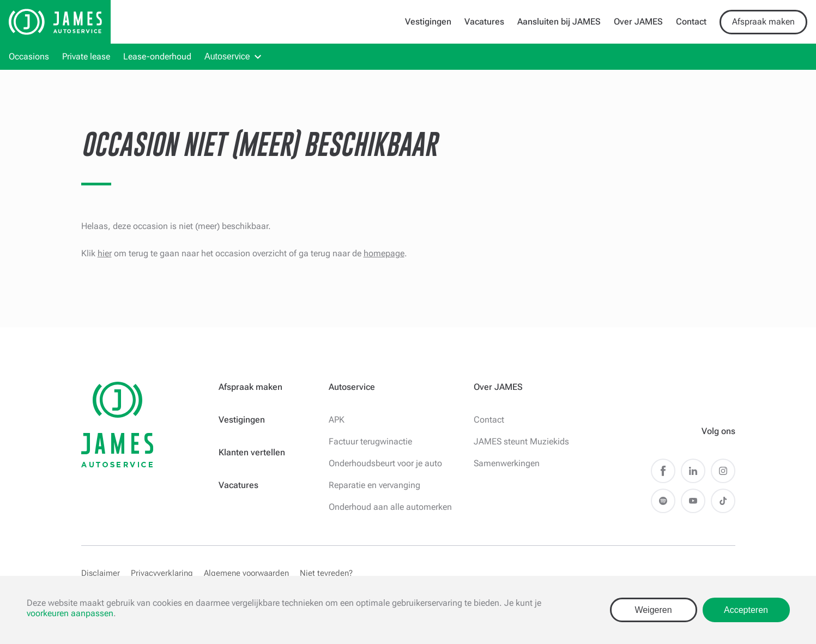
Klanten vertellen (252, 452)
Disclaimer (101, 573)
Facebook (663, 471)
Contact (691, 22)
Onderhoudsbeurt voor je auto (385, 463)
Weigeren (653, 610)
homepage (384, 253)
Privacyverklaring (162, 573)
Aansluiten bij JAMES (559, 22)
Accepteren (746, 610)
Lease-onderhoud (157, 56)
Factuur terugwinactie (370, 441)
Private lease (86, 56)
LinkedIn (693, 471)
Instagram (723, 471)
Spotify (663, 501)
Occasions (29, 56)
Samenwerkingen (507, 463)
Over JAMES (638, 22)
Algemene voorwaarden (246, 573)
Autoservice (227, 56)
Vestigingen (428, 22)
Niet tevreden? (326, 573)
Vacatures (484, 22)
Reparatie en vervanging (374, 485)
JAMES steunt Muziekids (521, 441)
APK (337, 420)
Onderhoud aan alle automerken (390, 507)
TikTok (723, 501)
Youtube (693, 501)
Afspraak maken (763, 22)
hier (105, 253)
